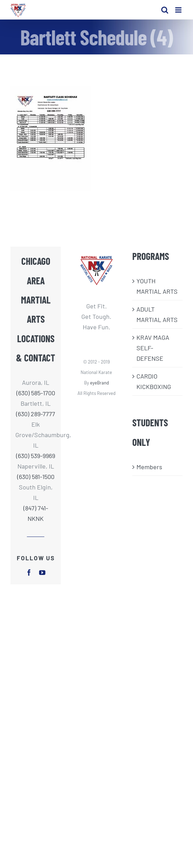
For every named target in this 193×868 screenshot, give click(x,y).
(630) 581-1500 (36, 477)
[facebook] (29, 573)
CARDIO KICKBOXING (154, 381)
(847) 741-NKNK (36, 513)
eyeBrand (99, 383)
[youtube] (42, 573)
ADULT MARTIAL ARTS (157, 314)
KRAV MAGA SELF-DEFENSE (153, 348)
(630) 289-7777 (36, 414)
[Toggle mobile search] (165, 10)
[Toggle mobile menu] (179, 10)
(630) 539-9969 (36, 456)
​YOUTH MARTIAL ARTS (157, 286)
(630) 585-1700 (36, 393)
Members (149, 467)
